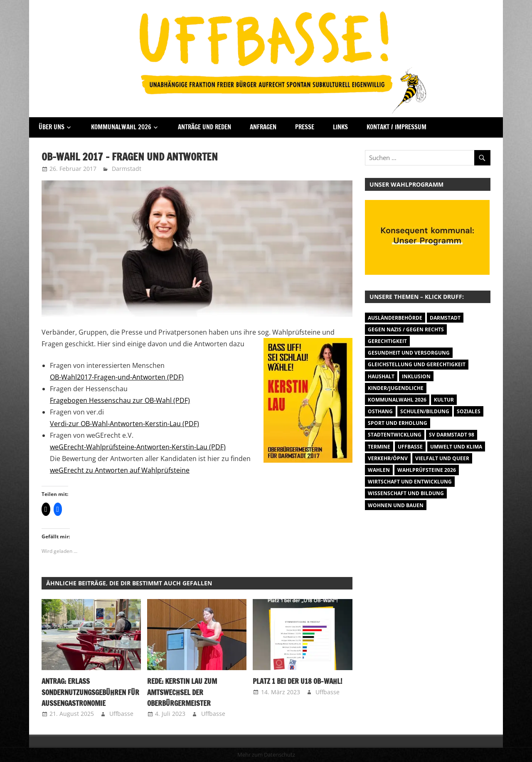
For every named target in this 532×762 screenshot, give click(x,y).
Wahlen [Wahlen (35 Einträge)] (379, 470)
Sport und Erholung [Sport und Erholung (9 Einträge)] (398, 423)
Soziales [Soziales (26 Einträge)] (469, 411)
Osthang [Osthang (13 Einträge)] (380, 411)
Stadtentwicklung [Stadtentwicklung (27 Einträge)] (395, 435)
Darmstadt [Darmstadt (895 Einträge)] (445, 318)
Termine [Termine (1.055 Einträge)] (379, 447)
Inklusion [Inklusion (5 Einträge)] (416, 376)
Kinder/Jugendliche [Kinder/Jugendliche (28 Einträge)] (396, 388)
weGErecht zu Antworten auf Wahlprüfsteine (120, 470)
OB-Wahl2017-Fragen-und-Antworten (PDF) (117, 377)
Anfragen (263, 127)
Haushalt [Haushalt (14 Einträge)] (381, 376)
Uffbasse (121, 714)
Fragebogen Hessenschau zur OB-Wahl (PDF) (120, 400)
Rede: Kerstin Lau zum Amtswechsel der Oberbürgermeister (181, 692)
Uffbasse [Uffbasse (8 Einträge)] (410, 447)
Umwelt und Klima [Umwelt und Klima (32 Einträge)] (456, 447)
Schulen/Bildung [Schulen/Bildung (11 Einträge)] (425, 411)
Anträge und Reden (204, 127)
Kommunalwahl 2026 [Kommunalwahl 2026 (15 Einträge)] (397, 400)
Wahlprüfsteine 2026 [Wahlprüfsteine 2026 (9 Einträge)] (427, 470)
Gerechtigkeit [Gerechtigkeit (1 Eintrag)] (387, 341)
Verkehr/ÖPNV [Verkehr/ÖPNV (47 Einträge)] (388, 458)
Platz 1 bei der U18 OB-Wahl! (296, 681)
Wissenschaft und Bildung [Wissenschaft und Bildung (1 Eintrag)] (406, 493)
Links (340, 127)
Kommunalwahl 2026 (121, 127)
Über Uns (52, 127)
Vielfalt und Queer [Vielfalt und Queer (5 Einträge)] (442, 458)
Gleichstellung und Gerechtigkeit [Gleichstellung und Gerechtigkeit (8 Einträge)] (417, 364)
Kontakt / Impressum (397, 127)
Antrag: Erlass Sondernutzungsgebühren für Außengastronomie (89, 692)
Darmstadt (127, 169)
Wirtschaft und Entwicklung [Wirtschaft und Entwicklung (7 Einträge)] (410, 482)
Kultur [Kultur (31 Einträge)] (444, 400)
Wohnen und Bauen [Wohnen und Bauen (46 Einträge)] (396, 505)
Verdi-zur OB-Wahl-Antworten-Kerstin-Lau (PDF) (124, 424)
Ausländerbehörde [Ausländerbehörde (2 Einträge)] (395, 318)
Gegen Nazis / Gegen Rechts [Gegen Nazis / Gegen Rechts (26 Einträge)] (406, 329)
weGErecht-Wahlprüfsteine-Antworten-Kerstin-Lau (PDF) (138, 447)
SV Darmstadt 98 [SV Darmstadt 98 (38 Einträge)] (452, 435)
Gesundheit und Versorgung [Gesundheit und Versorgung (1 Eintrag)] (409, 353)
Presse (305, 127)
